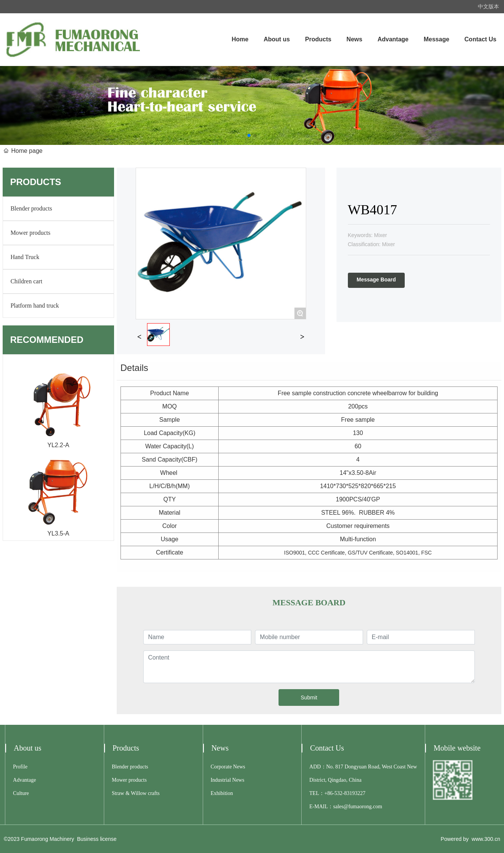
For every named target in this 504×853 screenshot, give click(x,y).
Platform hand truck (35, 306)
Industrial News (228, 780)
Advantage (24, 780)
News (220, 748)
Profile (20, 767)
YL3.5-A (58, 533)
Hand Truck (25, 257)
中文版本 (488, 6)
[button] (249, 135)
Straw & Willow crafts (136, 793)
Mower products (31, 233)
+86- (329, 793)
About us (27, 748)
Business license (97, 839)
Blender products (31, 208)
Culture (21, 793)
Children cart (27, 281)
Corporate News (228, 767)
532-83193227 (350, 793)
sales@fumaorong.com (358, 807)
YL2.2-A (58, 445)
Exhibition (222, 793)
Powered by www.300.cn (470, 839)
